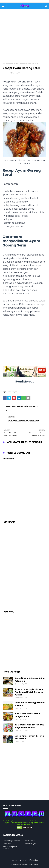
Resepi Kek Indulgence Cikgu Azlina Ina (30, 680)
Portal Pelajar (30, 844)
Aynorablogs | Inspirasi (11, 841)
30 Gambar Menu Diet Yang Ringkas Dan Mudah (29, 726)
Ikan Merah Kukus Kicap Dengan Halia (27, 715)
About (23, 860)
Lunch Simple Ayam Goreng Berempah (29, 737)
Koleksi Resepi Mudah (31, 864)
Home (5, 63)
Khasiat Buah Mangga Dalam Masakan (30, 704)
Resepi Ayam (13, 63)
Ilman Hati (7, 844)
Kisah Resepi (30, 841)
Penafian (34, 860)
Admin (7, 73)
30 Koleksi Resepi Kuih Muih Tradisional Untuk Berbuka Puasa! (29, 692)
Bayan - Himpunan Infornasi (10, 848)
